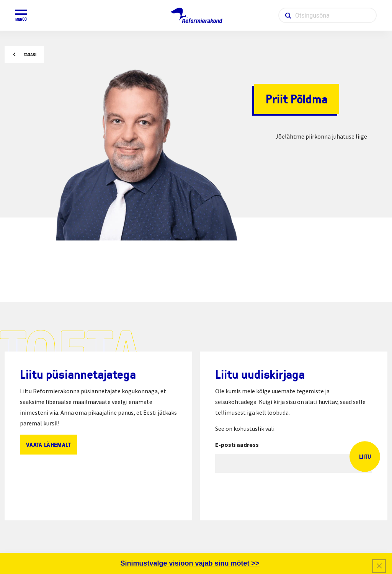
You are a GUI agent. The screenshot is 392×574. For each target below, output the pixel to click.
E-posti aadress (237, 445)
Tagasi (30, 55)
